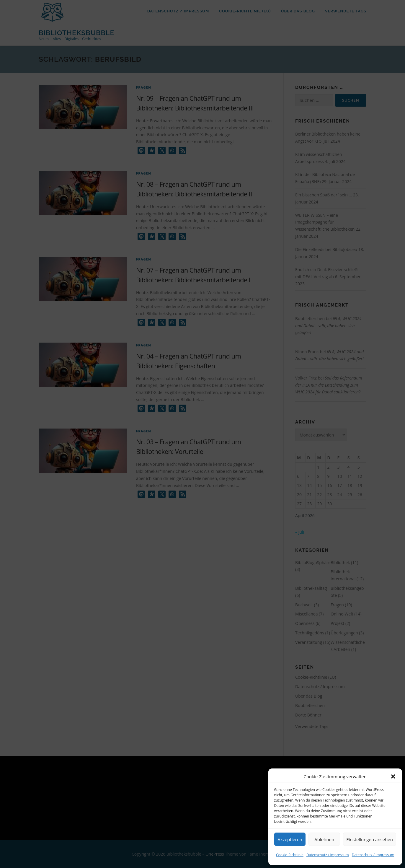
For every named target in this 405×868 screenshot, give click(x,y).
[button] (393, 776)
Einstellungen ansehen (370, 839)
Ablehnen (324, 839)
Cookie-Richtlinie (290, 855)
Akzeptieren (290, 839)
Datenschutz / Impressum (328, 855)
